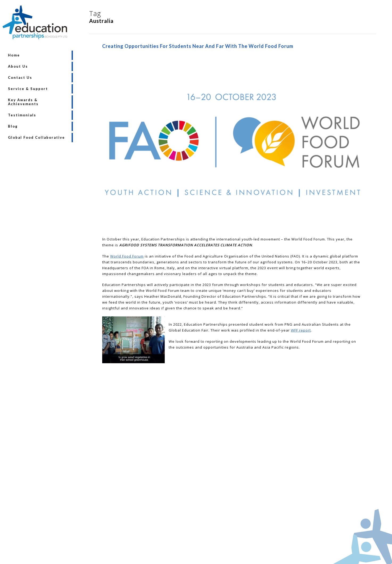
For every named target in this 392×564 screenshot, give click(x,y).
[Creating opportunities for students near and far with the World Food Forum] (233, 233)
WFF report (301, 330)
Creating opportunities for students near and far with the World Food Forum (198, 46)
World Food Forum (127, 256)
